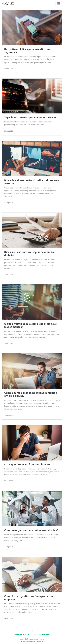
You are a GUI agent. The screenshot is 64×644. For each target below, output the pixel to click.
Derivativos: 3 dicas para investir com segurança (27, 51)
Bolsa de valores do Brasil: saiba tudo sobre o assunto (32, 182)
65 (40, 635)
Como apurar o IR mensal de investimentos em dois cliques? (31, 394)
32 (35, 635)
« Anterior (18, 635)
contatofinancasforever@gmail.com (32, 641)
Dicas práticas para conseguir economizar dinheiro (30, 254)
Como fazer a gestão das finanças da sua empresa (29, 598)
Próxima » (46, 635)
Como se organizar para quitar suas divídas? (31, 530)
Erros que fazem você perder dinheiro (27, 464)
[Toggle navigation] (59, 3)
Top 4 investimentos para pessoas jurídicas (30, 117)
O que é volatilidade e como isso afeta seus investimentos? (30, 325)
